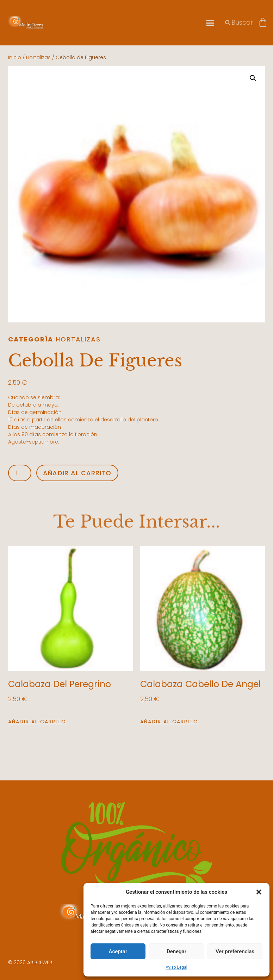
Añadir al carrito (77, 473)
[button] (259, 892)
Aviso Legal (176, 967)
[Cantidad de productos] (20, 473)
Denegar (176, 951)
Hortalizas (38, 57)
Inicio (15, 57)
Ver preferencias (235, 951)
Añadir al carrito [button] (37, 722)
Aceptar (118, 951)
